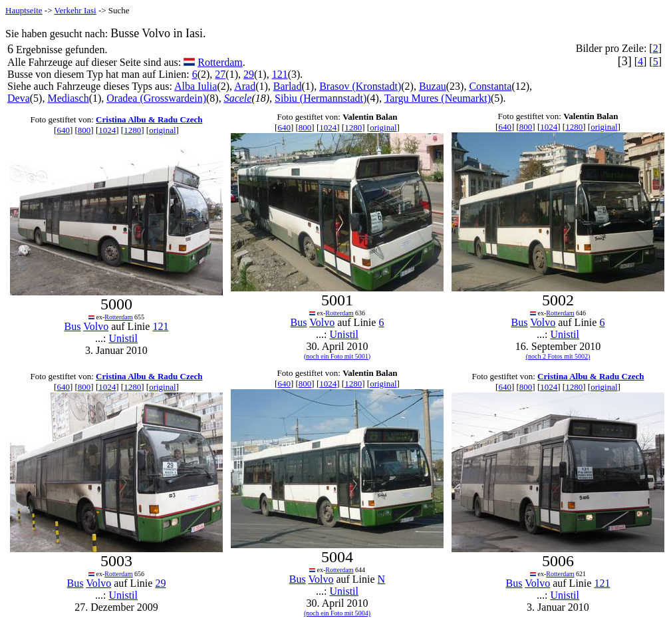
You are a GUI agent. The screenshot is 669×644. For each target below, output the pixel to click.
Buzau (433, 86)
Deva (19, 98)
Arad (245, 86)
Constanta (490, 86)
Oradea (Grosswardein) (156, 98)
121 (280, 74)
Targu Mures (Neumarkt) (438, 98)
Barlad (288, 86)
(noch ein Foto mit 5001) (337, 356)
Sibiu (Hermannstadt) (321, 98)
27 (220, 74)
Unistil (123, 338)
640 (63, 130)
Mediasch (68, 98)
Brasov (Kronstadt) (360, 86)
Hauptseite (24, 10)
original (162, 130)
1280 (132, 130)
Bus (73, 326)
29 (249, 74)
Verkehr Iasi (75, 10)
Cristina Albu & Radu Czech (149, 119)
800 (84, 130)
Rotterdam (220, 62)
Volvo (96, 326)
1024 (107, 130)
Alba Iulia (196, 86)
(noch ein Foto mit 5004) (337, 613)
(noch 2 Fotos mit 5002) (558, 356)
